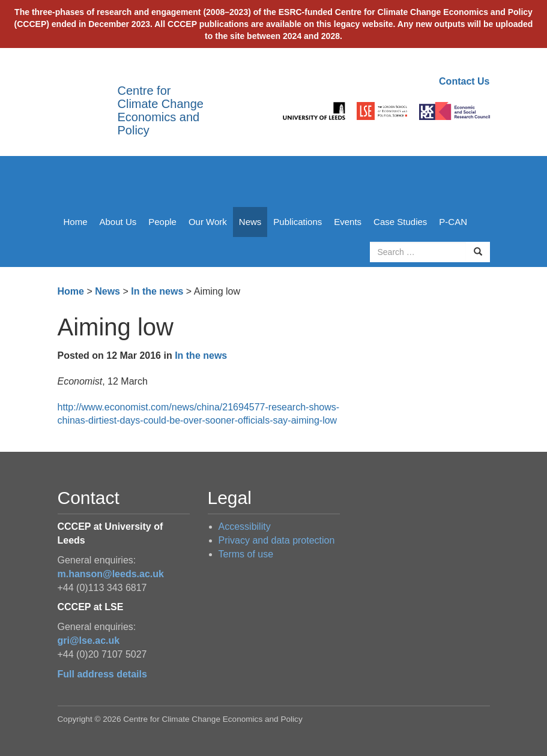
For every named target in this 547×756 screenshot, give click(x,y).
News (250, 222)
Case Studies (400, 222)
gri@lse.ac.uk (89, 640)
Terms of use (246, 554)
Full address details (102, 674)
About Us (118, 222)
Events (348, 222)
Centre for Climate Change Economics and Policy (161, 110)
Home (76, 222)
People (162, 222)
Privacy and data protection (277, 540)
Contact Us (464, 81)
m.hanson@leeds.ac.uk (111, 574)
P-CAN (453, 222)
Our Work (208, 222)
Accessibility (245, 526)
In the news (157, 291)
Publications (298, 222)
